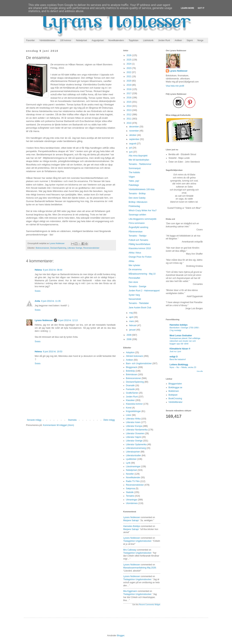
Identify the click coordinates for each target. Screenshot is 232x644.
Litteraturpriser (133, 452)
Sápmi (190, 40)
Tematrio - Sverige (137, 286)
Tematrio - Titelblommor (140, 164)
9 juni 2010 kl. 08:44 (52, 270)
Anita (37, 301)
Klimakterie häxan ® (180, 349)
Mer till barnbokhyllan (139, 160)
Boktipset (173, 395)
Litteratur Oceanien (135, 433)
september (135, 139)
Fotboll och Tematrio (138, 240)
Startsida (72, 420)
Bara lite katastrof (178, 359)
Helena (38, 270)
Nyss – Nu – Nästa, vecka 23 (183, 367)
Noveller (130, 474)
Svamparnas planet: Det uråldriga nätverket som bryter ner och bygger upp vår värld (185, 341)
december (134, 127)
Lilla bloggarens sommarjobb (142, 219)
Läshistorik (148, 40)
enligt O (174, 357)
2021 (129, 76)
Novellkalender (133, 477)
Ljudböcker (131, 459)
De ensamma (135, 270)
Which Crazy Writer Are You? (143, 211)
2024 (129, 64)
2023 (129, 68)
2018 (129, 89)
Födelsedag (134, 206)
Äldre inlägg (109, 420)
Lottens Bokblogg (179, 365)
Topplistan (134, 40)
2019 (129, 85)
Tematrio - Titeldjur (138, 236)
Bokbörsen (174, 391)
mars (132, 321)
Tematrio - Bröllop (137, 194)
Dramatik (130, 385)
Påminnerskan (136, 232)
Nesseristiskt (135, 299)
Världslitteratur (176, 402)
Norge (200, 40)
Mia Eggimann (130, 591)
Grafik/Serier (132, 393)
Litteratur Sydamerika (136, 444)
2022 (129, 72)
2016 (129, 98)
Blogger (121, 636)
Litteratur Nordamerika (137, 430)
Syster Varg (134, 295)
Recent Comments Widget (150, 605)
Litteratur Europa (134, 426)
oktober (133, 135)
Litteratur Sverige (75, 248)
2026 (129, 55)
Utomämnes (132, 503)
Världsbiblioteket (47, 40)
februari (133, 325)
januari (133, 330)
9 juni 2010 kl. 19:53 (52, 352)
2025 (129, 60)
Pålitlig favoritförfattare (139, 244)
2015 (129, 102)
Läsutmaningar (133, 466)
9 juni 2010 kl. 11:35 (51, 301)
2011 (129, 119)
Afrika (131, 261)
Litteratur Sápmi (134, 437)
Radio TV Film (133, 481)
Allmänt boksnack (134, 356)
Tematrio (130, 496)
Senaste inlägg (34, 420)
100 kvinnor (66, 40)
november (134, 131)
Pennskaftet (134, 278)
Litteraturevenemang (136, 448)
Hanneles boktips (132, 526)
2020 (129, 81)
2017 (129, 93)
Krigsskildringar (133, 411)
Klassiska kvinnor (134, 404)
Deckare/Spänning (58, 248)
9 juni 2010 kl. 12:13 (68, 320)
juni (131, 152)
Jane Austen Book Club (140, 308)
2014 (129, 106)
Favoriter (30, 40)
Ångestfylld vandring (138, 227)
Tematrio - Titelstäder (139, 303)
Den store (133, 282)
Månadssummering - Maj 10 (142, 274)
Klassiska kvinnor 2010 (140, 248)
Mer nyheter (134, 265)
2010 (129, 123)
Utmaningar (132, 500)
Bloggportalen (175, 384)
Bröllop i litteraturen (138, 202)
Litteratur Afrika (133, 419)
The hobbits (134, 172)
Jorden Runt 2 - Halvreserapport (144, 291)
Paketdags (134, 185)
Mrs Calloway (130, 550)
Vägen (132, 177)
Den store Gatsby (137, 198)
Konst (129, 408)
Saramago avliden (137, 215)
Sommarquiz (135, 168)
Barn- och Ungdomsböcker (139, 363)
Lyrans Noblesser (44, 320)
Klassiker (130, 400)
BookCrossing (175, 398)
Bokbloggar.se (175, 387)
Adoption (130, 352)
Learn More (188, 8)
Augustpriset (98, 40)
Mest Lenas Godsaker (181, 336)
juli (131, 148)
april (132, 317)
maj (131, 313)
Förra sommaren (137, 223)
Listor (129, 415)
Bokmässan (132, 374)
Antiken (178, 40)
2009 (129, 335)
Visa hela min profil (175, 86)
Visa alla (200, 371)
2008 (129, 339)
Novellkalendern (116, 40)
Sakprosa (131, 489)
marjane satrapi (131, 520)
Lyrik (128, 463)
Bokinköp (130, 371)
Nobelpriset (81, 40)
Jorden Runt (164, 40)
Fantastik (130, 389)
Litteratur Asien (133, 422)
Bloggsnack (132, 367)
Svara (37, 291)
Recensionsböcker (91, 248)
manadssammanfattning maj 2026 (140, 568)
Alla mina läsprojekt (138, 156)
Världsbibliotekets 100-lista (142, 189)
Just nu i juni (175, 351)
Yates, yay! (134, 181)
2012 (129, 115)
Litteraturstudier (133, 455)
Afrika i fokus (135, 253)
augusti (133, 144)
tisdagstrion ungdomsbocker (137, 541)
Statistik (130, 492)
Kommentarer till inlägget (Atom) (58, 425)
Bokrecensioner (42, 248)
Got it (201, 8)
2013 (129, 110)
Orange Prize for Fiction (140, 257)
